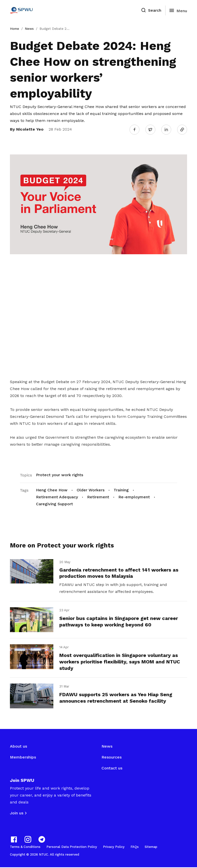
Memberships (23, 758)
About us (18, 747)
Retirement (98, 496)
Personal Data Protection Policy (72, 848)
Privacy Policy (114, 848)
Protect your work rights (60, 474)
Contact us (112, 769)
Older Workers (91, 489)
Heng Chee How (52, 489)
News (29, 29)
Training (121, 489)
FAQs (135, 848)
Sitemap (151, 848)
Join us (17, 814)
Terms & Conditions (25, 848)
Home (15, 29)
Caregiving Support (54, 503)
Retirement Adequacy (57, 496)
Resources (112, 758)
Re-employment (134, 496)
